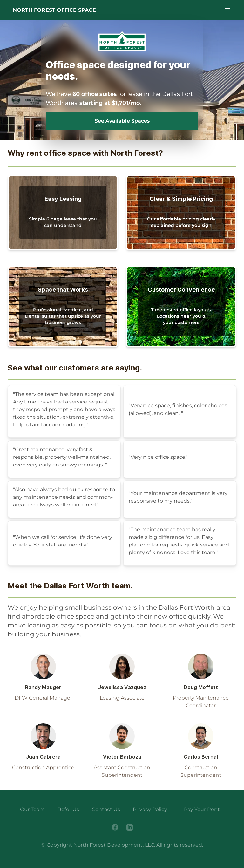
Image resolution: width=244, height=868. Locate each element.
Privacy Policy (150, 809)
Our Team (32, 809)
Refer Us (68, 809)
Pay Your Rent (202, 809)
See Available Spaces (122, 121)
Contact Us (106, 809)
